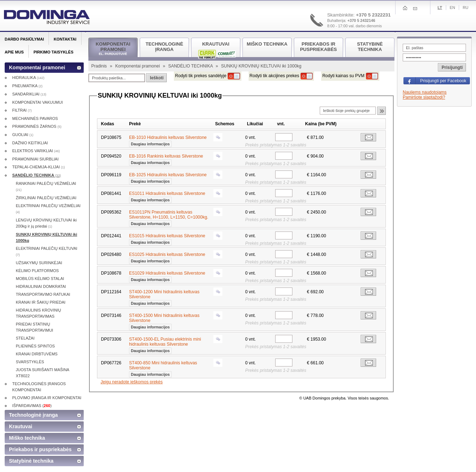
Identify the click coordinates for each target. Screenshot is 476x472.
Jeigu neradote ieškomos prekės (132, 382)
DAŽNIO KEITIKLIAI (30, 143)
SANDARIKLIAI (29, 94)
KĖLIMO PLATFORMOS (37, 271)
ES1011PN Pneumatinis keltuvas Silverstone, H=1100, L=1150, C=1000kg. (169, 217)
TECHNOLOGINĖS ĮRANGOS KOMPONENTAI (39, 387)
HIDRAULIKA (28, 78)
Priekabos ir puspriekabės (40, 449)
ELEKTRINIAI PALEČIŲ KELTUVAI (47, 251)
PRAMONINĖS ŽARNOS (37, 126)
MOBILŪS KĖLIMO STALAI (40, 279)
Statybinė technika (31, 461)
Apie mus (14, 52)
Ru (466, 8)
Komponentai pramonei (138, 66)
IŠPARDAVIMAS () (32, 406)
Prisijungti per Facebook (443, 81)
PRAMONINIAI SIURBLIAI (35, 159)
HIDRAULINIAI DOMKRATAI (41, 286)
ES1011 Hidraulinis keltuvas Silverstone (167, 196)
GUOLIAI (23, 135)
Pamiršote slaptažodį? (424, 97)
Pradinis (100, 66)
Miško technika (27, 438)
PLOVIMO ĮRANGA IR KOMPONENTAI (47, 398)
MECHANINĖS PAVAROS (35, 118)
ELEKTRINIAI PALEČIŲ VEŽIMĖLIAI (48, 209)
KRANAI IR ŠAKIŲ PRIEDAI (41, 302)
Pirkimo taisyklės (53, 52)
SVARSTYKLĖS (30, 362)
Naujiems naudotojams (425, 92)
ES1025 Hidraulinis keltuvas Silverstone (167, 257)
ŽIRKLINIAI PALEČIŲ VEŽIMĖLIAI (46, 198)
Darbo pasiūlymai (24, 39)
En (452, 8)
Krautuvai (21, 426)
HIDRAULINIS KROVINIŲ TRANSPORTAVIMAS (38, 313)
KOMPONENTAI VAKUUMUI (38, 102)
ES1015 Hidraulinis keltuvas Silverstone (167, 238)
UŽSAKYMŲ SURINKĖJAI (39, 263)
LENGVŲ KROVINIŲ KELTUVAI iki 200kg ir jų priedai (46, 223)
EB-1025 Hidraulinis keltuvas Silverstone (168, 177)
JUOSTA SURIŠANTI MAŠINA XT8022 (42, 373)
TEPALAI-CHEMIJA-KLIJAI (39, 167)
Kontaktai (65, 39)
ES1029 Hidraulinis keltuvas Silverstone (167, 276)
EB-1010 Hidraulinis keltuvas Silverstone (168, 140)
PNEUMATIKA (27, 86)
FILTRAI (22, 110)
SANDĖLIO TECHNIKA (191, 66)
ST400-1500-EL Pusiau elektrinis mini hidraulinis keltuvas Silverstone (165, 344)
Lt (440, 8)
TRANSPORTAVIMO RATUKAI (43, 294)
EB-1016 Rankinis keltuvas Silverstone (166, 159)
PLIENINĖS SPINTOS (35, 346)
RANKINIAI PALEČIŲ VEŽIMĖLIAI (46, 186)
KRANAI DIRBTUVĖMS (37, 354)
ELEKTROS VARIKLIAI (36, 151)
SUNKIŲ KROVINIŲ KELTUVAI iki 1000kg (47, 237)
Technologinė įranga (33, 415)
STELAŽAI (25, 338)
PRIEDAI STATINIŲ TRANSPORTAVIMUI (34, 327)
